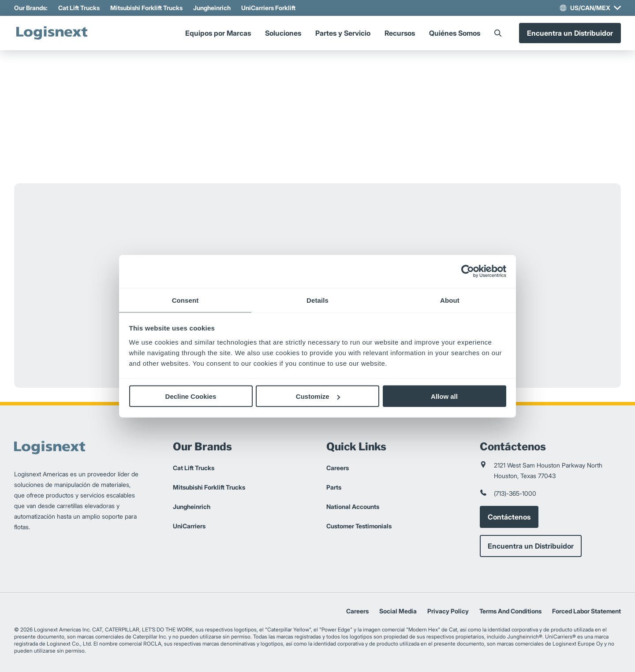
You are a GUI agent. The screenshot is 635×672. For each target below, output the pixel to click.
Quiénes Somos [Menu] (455, 33)
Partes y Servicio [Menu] (343, 33)
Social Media (398, 611)
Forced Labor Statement (586, 611)
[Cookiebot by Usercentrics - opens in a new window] (468, 271)
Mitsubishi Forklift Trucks (146, 8)
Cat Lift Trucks (79, 8)
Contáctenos (509, 517)
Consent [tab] (185, 300)
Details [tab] (317, 300)
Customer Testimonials (359, 526)
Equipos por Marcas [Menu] (218, 33)
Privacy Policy (448, 611)
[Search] (498, 33)
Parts (334, 487)
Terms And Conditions (510, 611)
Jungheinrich (212, 8)
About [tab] (450, 300)
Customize (318, 396)
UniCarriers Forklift (268, 8)
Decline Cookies (191, 396)
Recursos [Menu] (400, 33)
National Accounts (353, 507)
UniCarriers (189, 526)
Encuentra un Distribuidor (570, 33)
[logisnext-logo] (52, 33)
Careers (338, 468)
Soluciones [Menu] (283, 33)
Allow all (444, 396)
